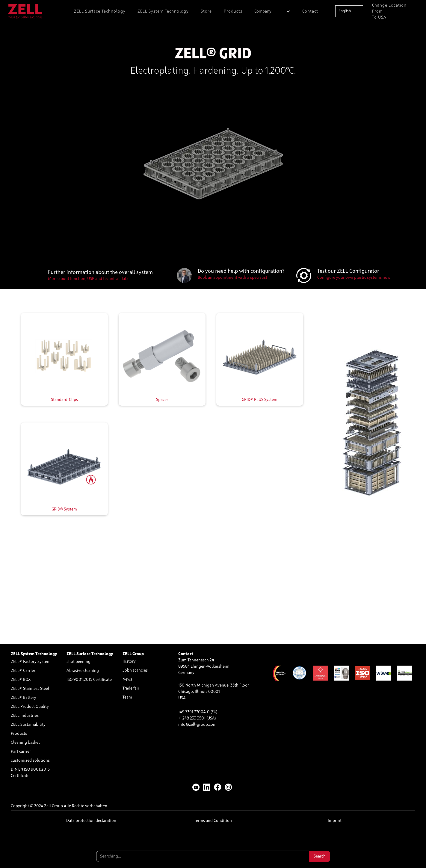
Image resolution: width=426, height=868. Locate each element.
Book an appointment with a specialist (232, 278)
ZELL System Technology (163, 11)
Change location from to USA (389, 11)
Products (233, 11)
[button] (272, 11)
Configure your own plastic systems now (354, 278)
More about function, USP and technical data (88, 279)
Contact (310, 11)
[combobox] (349, 11)
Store (206, 11)
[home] (25, 11)
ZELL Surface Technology (100, 11)
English (345, 11)
